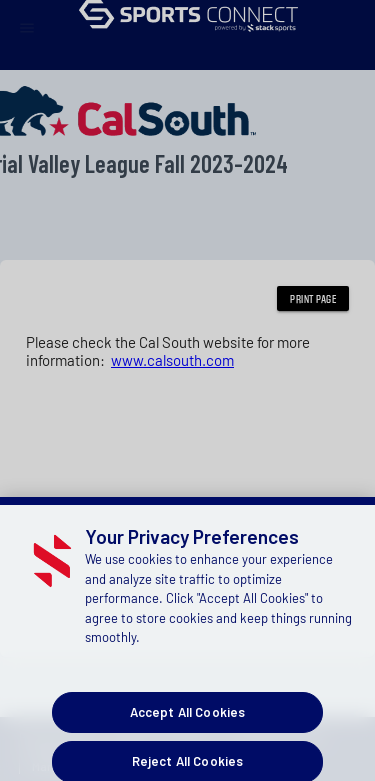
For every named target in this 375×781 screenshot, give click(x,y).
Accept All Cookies (187, 724)
